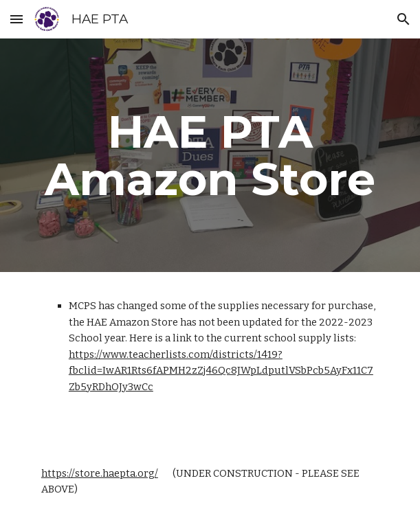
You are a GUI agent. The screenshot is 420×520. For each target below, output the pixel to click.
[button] (16, 19)
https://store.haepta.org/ (100, 473)
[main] (210, 155)
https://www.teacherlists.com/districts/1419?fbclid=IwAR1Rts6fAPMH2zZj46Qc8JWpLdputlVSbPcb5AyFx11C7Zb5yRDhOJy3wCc (221, 371)
